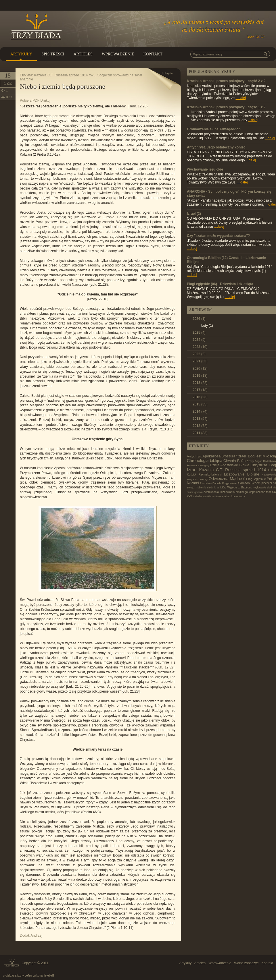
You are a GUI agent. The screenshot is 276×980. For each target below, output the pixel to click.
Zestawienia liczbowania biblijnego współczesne (234, 492)
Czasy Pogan (254, 461)
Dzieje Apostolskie (224, 465)
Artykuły (21, 54)
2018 (200, 383)
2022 (199, 354)
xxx (189, 496)
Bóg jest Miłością (262, 456)
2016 (200, 397)
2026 (199, 319)
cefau (28, 976)
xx (274, 491)
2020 (200, 368)
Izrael (192, 470)
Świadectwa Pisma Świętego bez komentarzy (219, 496)
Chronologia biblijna (205, 461)
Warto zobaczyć (246, 963)
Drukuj (45, 100)
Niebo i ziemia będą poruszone (63, 86)
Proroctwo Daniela (210, 483)
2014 (200, 411)
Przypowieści (230, 483)
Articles (83, 54)
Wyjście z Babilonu (240, 487)
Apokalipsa (212, 456)
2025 (199, 333)
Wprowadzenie (118, 54)
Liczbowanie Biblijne (242, 474)
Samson (244, 483)
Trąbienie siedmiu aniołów (211, 488)
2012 (200, 426)
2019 (200, 376)
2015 (200, 404)
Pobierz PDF (30, 100)
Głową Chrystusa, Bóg (257, 465)
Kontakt (153, 54)
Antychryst (194, 456)
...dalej (240, 98)
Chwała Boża (234, 461)
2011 (200, 433)
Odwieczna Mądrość (227, 479)
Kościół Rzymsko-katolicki (204, 474)
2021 (200, 361)
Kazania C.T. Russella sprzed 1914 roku (65, 75)
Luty (207, 326)
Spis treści (53, 54)
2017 (200, 390)
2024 (199, 340)
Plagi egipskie (256, 479)
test (269, 492)
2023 (200, 347)
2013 (200, 419)
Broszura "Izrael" (234, 456)
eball (51, 976)
